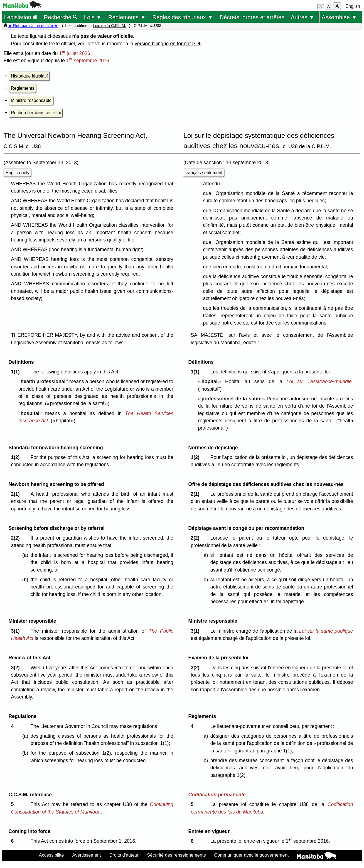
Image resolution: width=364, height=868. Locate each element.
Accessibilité (51, 855)
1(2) (17, 457)
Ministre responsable (31, 100)
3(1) (17, 631)
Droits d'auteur (124, 855)
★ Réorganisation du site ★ (33, 26)
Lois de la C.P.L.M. (109, 26)
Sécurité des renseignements (176, 855)
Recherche (61, 17)
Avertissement (87, 855)
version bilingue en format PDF (168, 44)
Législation (21, 17)
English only (17, 173)
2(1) (17, 494)
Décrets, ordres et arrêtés (252, 17)
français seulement (204, 173)
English (353, 6)
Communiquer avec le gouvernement (251, 855)
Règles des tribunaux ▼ (183, 17)
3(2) (17, 668)
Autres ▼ (303, 17)
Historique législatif (29, 76)
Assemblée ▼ (339, 17)
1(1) (17, 372)
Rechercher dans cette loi (36, 113)
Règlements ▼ (127, 17)
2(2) (17, 538)
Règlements (23, 88)
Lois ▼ (93, 17)
